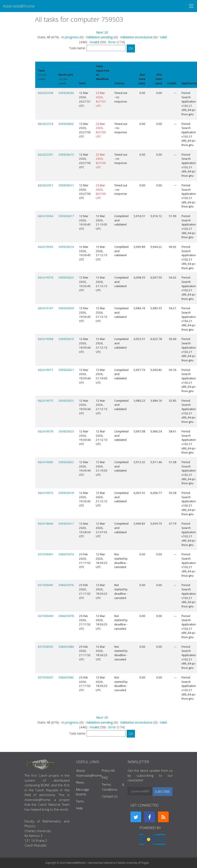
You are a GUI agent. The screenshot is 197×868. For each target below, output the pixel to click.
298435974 (66, 554)
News (80, 782)
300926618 (66, 493)
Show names (45, 83)
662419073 (46, 493)
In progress (70, 37)
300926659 (66, 308)
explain (100, 83)
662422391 (46, 155)
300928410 (66, 155)
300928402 (66, 124)
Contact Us (110, 796)
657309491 (46, 554)
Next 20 (102, 32)
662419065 (46, 247)
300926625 (66, 277)
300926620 (66, 431)
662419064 (46, 216)
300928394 (66, 93)
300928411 (66, 185)
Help (79, 808)
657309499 (46, 616)
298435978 (66, 616)
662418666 (46, 524)
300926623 (66, 401)
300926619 (66, 339)
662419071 (46, 370)
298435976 (66, 585)
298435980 (66, 647)
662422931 (46, 185)
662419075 (46, 401)
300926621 (66, 370)
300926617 (66, 216)
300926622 (66, 462)
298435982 (66, 677)
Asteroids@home (19, 6)
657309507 (46, 677)
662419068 (46, 339)
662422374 (46, 124)
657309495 (46, 585)
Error (112, 42)
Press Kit (108, 770)
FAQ (105, 778)
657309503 (46, 647)
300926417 (66, 524)
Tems (80, 801)
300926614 (66, 247)
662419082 (46, 462)
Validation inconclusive (136, 37)
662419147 (46, 308)
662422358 (46, 93)
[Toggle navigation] (191, 6)
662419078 (46, 431)
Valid (163, 37)
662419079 (46, 277)
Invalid (94, 42)
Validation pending (99, 37)
